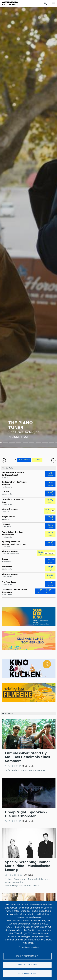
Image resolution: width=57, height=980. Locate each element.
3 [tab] (12, 443)
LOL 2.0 (5, 492)
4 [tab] (19, 443)
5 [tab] (25, 443)
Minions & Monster (10, 509)
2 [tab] (6, 443)
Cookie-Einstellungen (27, 956)
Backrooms (7, 567)
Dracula (5, 559)
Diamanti (6, 525)
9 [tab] (51, 443)
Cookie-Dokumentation (29, 947)
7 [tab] (38, 443)
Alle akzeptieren (27, 974)
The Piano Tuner (9, 582)
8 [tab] (45, 443)
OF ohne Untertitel (52, 553)
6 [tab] (32, 443)
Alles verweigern (27, 965)
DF (53, 511)
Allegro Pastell (8, 517)
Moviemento (28, 766)
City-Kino (28, 875)
